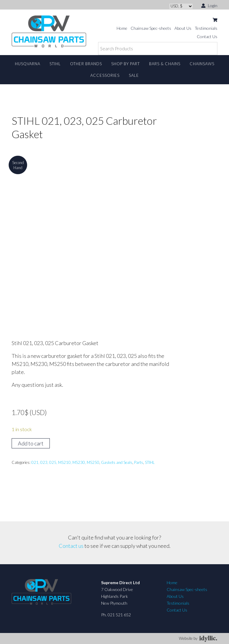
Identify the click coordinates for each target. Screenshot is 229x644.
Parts (139, 462)
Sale (134, 75)
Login (209, 5)
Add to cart (31, 443)
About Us (183, 28)
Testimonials (206, 28)
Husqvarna (28, 64)
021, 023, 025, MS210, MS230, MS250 (65, 462)
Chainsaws (202, 64)
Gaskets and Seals (117, 462)
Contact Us (207, 36)
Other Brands (86, 64)
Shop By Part (126, 64)
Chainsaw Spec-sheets (151, 28)
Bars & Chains (165, 64)
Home (122, 28)
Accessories (105, 75)
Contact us (71, 546)
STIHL (55, 64)
